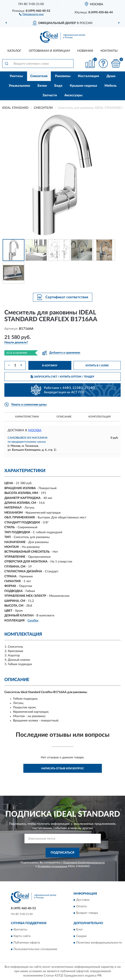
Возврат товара (87, 913)
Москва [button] (35, 430)
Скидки (81, 936)
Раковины (63, 76)
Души (111, 76)
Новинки (85, 51)
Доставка (83, 900)
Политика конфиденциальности (99, 943)
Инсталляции (88, 76)
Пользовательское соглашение (35, 949)
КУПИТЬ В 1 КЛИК (97, 366)
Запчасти (50, 95)
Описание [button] (64, 417)
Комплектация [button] (99, 417)
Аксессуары (73, 95)
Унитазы (16, 76)
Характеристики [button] (27, 417)
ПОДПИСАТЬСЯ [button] (62, 853)
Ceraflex (33, 621)
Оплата (81, 907)
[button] (31, 14)
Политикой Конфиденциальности (84, 863)
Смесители (39, 76)
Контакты (109, 51)
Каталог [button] (14, 51)
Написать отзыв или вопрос (63, 768)
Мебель (110, 86)
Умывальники (19, 86)
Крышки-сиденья (83, 86)
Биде (58, 86)
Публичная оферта (27, 943)
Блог (80, 930)
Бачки (42, 86)
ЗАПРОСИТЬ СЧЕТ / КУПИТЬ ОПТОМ (62, 377)
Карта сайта (22, 936)
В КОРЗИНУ (50, 366)
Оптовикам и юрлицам (49, 51)
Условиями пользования (52, 866)
